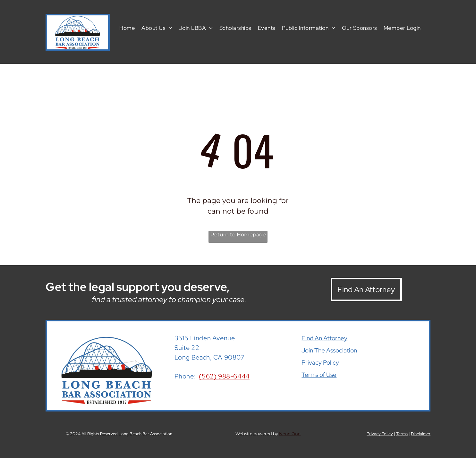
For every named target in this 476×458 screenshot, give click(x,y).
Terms (402, 434)
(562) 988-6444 (224, 376)
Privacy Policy (320, 363)
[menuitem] (127, 28)
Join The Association (329, 350)
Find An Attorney (324, 338)
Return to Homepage (238, 235)
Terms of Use (319, 375)
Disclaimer (421, 434)
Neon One (290, 434)
